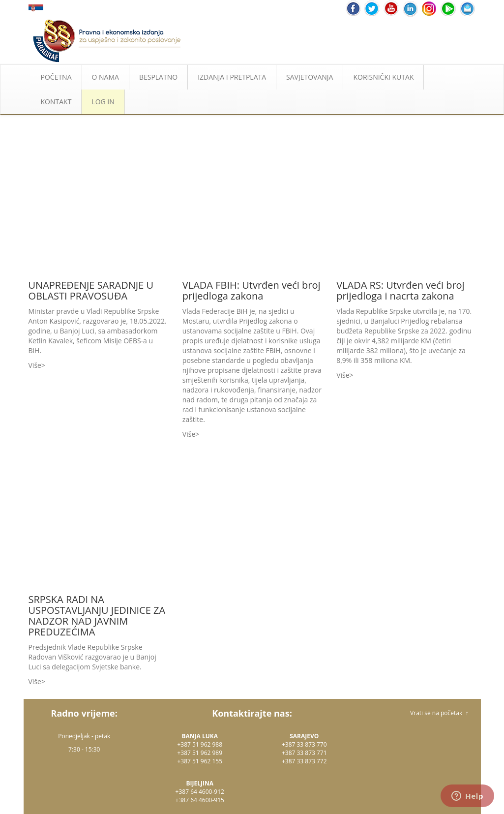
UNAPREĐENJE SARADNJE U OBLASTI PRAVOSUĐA (91, 290)
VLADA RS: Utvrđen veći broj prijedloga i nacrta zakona (400, 290)
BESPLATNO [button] (158, 77)
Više (35, 365)
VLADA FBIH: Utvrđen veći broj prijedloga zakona (252, 290)
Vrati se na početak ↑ (439, 713)
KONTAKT (56, 102)
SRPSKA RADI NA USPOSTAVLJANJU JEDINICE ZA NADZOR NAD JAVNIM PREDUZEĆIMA (97, 616)
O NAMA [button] (105, 77)
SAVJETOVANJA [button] (310, 77)
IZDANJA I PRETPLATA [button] (232, 77)
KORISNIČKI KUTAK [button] (383, 77)
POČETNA (56, 77)
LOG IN (103, 102)
